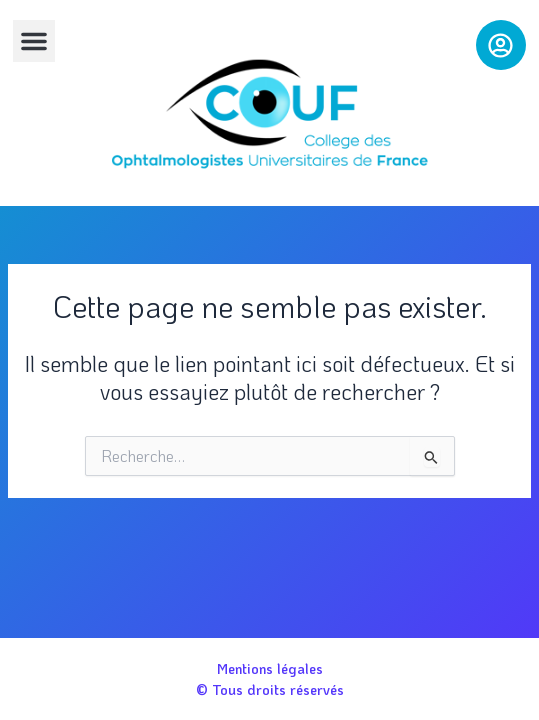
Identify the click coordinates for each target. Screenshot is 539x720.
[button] (34, 41)
